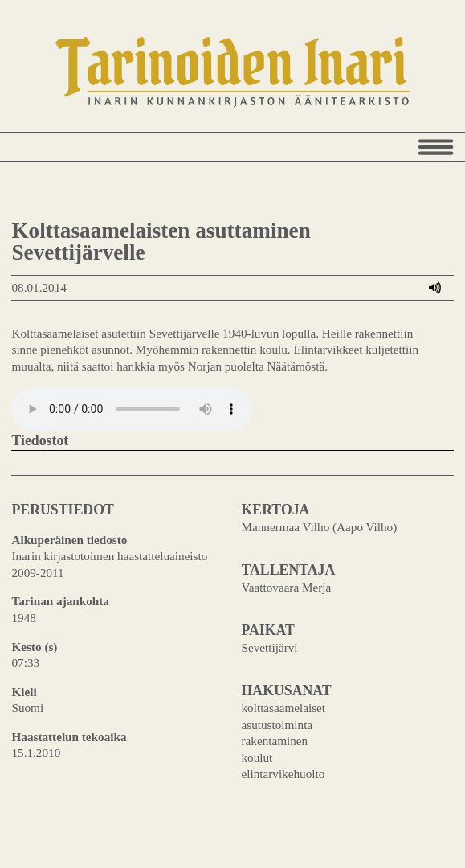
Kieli (24, 692)
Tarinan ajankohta (60, 601)
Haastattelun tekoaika (69, 737)
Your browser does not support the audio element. (132, 409)
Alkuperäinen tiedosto (69, 540)
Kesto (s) (34, 647)
